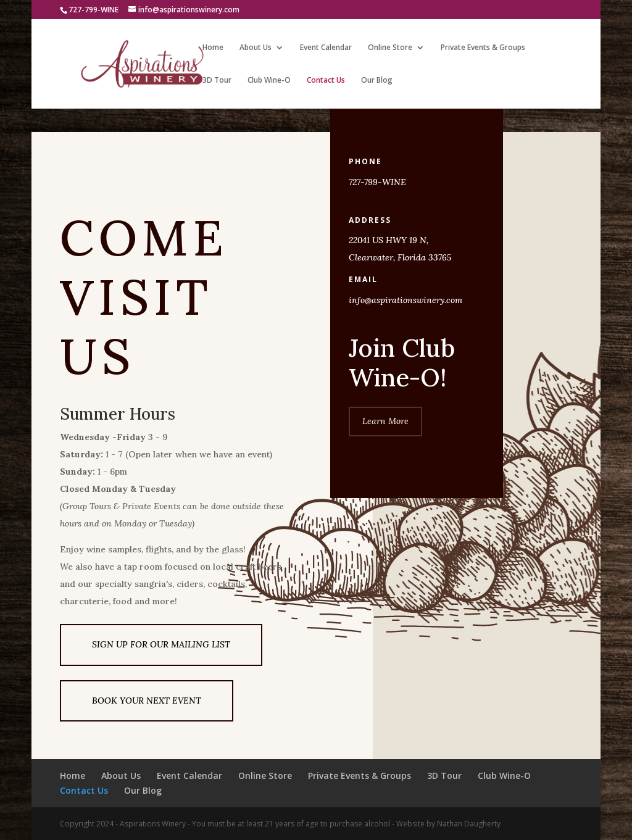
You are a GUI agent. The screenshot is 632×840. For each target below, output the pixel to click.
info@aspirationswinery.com (405, 300)
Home (213, 48)
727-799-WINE (377, 182)
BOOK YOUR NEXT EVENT (147, 701)
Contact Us (326, 81)
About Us (256, 48)
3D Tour (217, 81)
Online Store (390, 48)
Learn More (385, 421)
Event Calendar (326, 48)
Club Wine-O (269, 81)
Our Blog (377, 81)
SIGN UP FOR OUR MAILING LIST (161, 644)
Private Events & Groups (483, 48)
